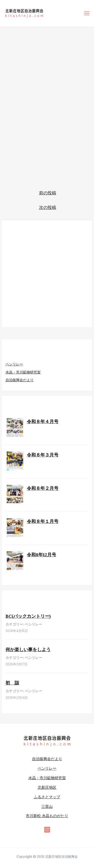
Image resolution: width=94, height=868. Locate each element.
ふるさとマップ (47, 797)
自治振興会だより (20, 380)
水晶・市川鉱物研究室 (23, 372)
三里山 (47, 806)
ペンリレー (14, 364)
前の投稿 (48, 193)
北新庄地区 (47, 787)
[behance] (47, 830)
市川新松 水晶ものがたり (47, 816)
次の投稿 (48, 207)
